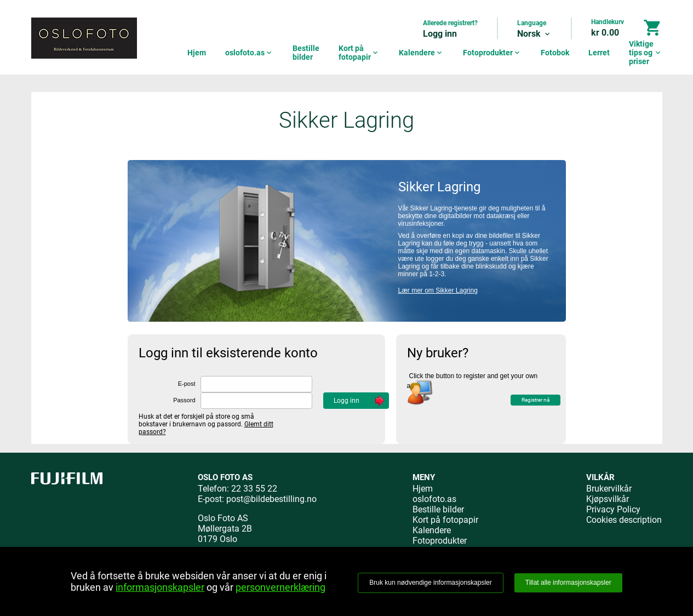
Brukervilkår (609, 489)
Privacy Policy (613, 509)
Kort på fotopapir (359, 53)
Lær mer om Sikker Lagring (438, 290)
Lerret (599, 53)
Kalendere (421, 53)
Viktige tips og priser (646, 53)
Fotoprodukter (492, 53)
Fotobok (555, 53)
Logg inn (440, 34)
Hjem (197, 53)
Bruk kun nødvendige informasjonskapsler (430, 583)
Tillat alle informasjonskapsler (568, 583)
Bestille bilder (306, 53)
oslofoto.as (249, 53)
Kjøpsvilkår (608, 499)
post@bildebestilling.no (271, 499)
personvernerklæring (280, 587)
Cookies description (624, 520)
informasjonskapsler (160, 587)
